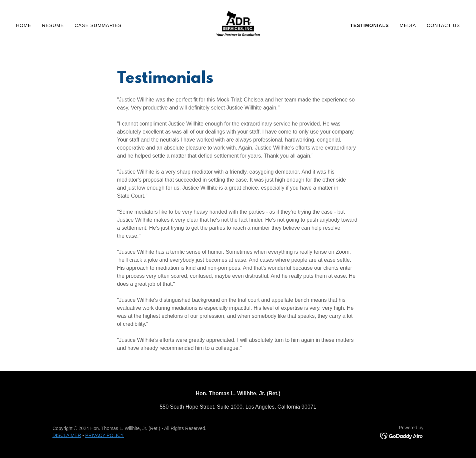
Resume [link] (53, 25)
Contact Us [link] (443, 25)
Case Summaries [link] (98, 25)
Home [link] (24, 25)
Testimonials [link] (370, 25)
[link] (238, 25)
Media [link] (408, 25)
